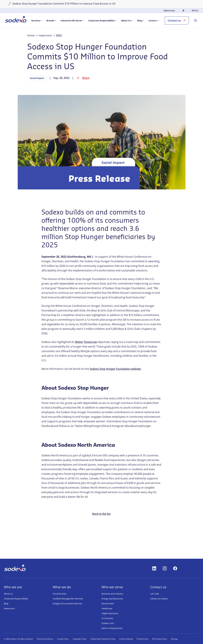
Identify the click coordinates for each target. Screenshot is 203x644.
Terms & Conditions (45, 639)
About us (8, 594)
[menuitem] (16, 20)
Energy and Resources (112, 599)
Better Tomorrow (86, 342)
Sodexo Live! (108, 623)
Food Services (59, 594)
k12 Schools (107, 618)
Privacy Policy (142, 639)
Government (108, 603)
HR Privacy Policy (159, 639)
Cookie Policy (63, 639)
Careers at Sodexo (159, 599)
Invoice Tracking (126, 639)
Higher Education (110, 613)
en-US (195, 11)
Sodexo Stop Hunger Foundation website (115, 369)
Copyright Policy (80, 639)
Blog (6, 603)
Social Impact (37, 78)
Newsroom (169, 10)
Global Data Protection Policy (103, 639)
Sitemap (174, 639)
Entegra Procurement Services (67, 603)
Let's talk (155, 594)
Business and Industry (112, 594)
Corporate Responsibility (16, 599)
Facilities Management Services (68, 599)
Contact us (177, 20)
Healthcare (107, 608)
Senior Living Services (112, 628)
